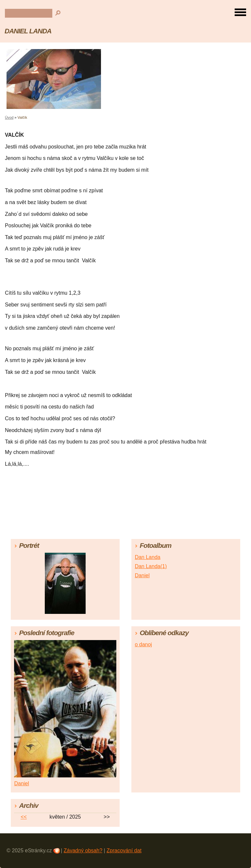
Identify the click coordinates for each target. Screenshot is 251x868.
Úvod (9, 117)
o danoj (143, 644)
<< (24, 817)
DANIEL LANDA (28, 31)
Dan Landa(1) (151, 566)
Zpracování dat (124, 851)
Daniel (142, 575)
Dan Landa (147, 557)
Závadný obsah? (83, 851)
